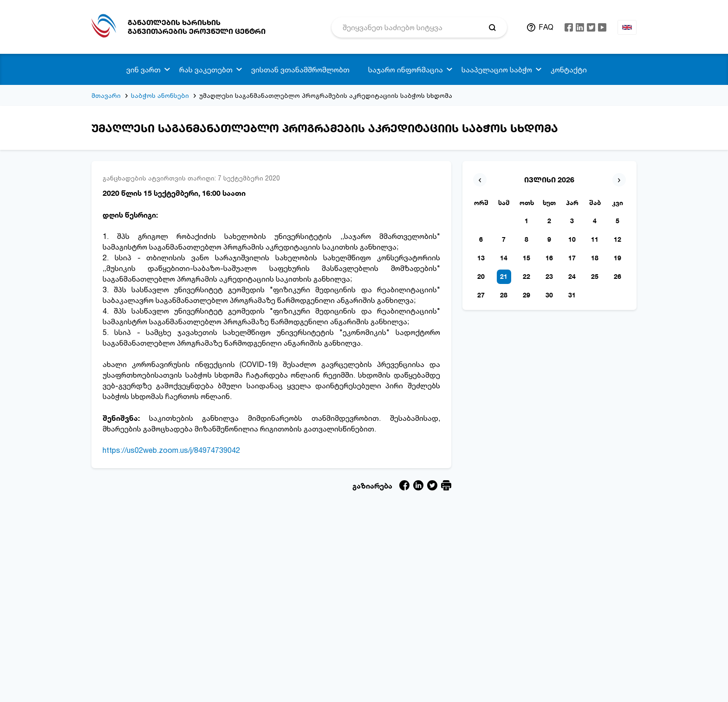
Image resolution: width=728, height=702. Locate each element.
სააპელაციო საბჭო (497, 70)
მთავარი (106, 95)
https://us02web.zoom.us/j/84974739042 (171, 450)
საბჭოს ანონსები (160, 95)
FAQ (546, 27)
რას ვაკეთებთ (206, 70)
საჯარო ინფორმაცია (406, 70)
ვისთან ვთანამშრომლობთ (300, 70)
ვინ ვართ (143, 70)
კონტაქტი (569, 70)
